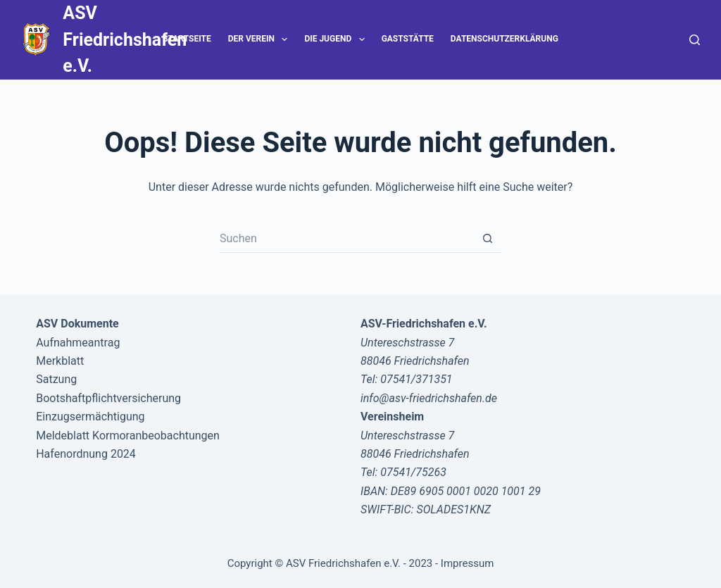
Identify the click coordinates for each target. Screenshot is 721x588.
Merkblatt (60, 361)
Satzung (56, 379)
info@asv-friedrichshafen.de (429, 398)
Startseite (187, 39)
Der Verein (261, 39)
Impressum (467, 563)
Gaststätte (408, 39)
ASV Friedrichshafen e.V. (125, 39)
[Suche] (695, 40)
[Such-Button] (487, 239)
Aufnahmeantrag (78, 343)
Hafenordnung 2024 (86, 454)
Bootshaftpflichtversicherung (108, 398)
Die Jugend (337, 39)
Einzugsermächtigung (90, 417)
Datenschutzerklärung (504, 39)
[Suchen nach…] (346, 239)
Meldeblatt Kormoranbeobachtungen (128, 436)
